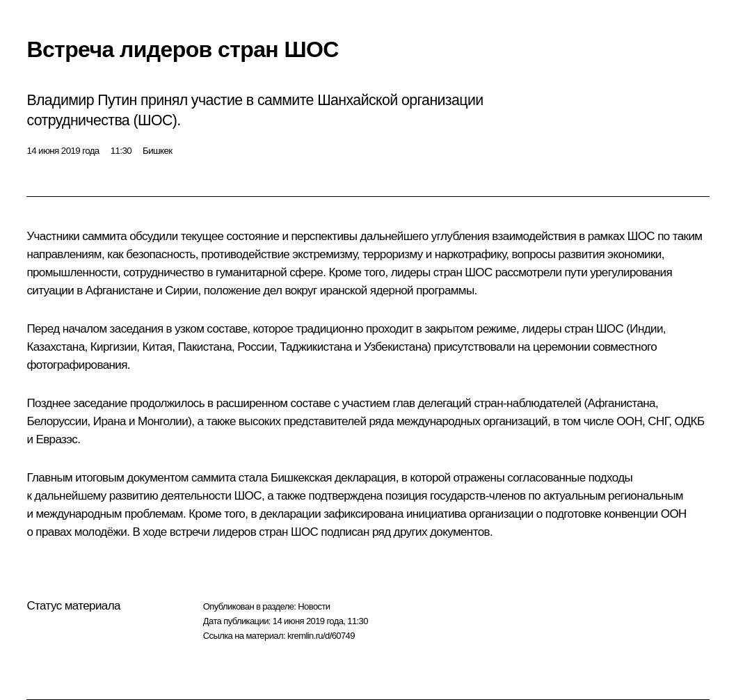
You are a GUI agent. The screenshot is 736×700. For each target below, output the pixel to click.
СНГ (658, 421)
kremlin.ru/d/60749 (321, 636)
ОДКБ (689, 421)
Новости (314, 606)
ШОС (641, 236)
